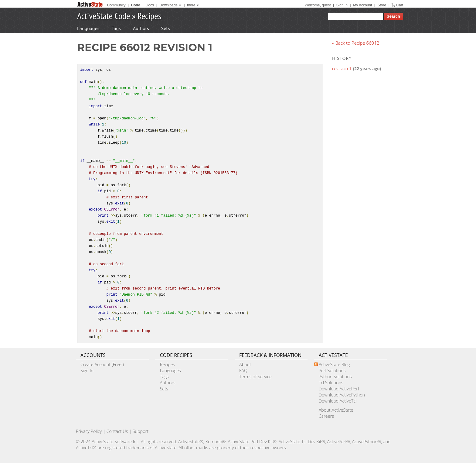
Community (116, 5)
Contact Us (117, 431)
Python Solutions (335, 377)
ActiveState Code (104, 16)
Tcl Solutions (331, 383)
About (245, 364)
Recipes (149, 16)
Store (382, 5)
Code (136, 5)
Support (141, 431)
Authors (141, 28)
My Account (362, 5)
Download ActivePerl (339, 389)
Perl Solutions (332, 370)
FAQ (243, 370)
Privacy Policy (89, 431)
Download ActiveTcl (338, 401)
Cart (400, 5)
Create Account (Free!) (102, 364)
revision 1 (342, 68)
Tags (116, 28)
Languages (88, 28)
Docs (150, 5)
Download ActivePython (342, 395)
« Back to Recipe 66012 (356, 43)
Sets (166, 28)
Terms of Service (255, 377)
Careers (326, 416)
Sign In (342, 5)
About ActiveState (336, 410)
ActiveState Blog (334, 364)
